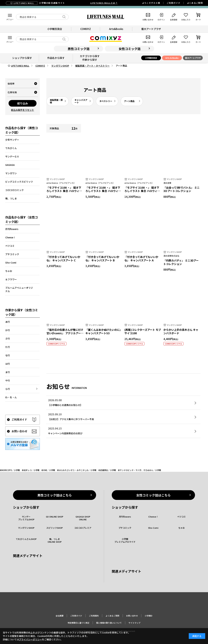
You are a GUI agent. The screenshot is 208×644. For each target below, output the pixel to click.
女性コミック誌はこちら (153, 495)
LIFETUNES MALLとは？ (104, 3)
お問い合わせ (132, 616)
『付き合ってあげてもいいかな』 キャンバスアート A (141, 259)
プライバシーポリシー (30, 639)
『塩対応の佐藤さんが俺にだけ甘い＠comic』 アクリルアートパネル (65, 333)
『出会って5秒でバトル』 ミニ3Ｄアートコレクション (182, 189)
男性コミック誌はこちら (55, 495)
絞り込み (23, 103)
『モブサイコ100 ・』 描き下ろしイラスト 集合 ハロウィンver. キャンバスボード (103, 191)
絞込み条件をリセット (23, 110)
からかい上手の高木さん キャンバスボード (181, 331)
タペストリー (106, 101)
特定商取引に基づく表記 (78, 623)
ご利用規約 (94, 616)
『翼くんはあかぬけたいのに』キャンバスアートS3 (104, 331)
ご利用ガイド (174, 3)
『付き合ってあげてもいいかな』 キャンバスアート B (102, 259)
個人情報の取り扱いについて (109, 623)
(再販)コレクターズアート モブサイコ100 (143, 331)
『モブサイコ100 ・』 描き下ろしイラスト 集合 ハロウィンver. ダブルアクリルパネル (64, 191)
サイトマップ (134, 623)
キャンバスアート (81, 101)
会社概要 (60, 616)
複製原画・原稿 (56, 101)
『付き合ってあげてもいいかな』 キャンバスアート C (63, 259)
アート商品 (129, 101)
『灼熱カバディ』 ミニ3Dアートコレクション (181, 262)
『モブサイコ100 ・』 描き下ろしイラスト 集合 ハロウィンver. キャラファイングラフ (142, 191)
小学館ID (149, 616)
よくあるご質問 (195, 3)
